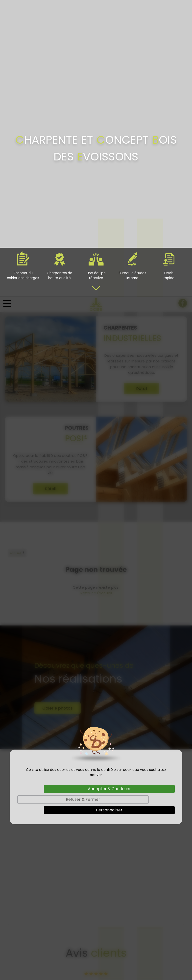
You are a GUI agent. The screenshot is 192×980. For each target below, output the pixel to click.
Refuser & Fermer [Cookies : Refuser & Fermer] (83, 502)
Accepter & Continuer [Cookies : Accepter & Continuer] (109, 492)
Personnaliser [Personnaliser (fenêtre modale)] (109, 513)
